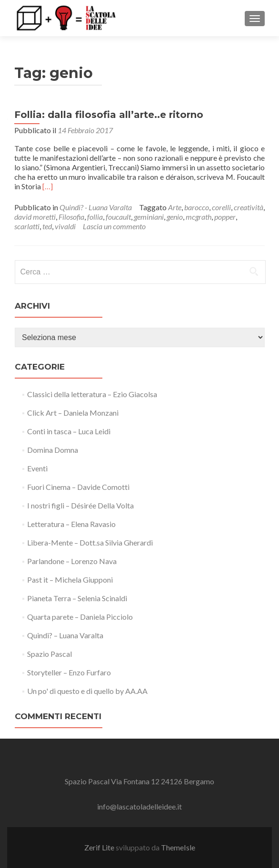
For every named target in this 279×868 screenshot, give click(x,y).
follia (95, 217)
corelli (221, 207)
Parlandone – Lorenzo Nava (72, 561)
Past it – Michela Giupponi (70, 580)
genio (175, 217)
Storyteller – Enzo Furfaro (69, 672)
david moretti (35, 217)
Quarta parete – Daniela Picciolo (80, 617)
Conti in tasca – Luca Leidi (69, 431)
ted (47, 226)
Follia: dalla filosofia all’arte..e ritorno (109, 115)
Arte (175, 207)
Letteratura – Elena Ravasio (71, 524)
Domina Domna (53, 450)
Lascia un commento (114, 226)
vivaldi (65, 226)
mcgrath (199, 217)
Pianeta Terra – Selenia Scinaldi (77, 598)
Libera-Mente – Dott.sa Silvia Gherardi (90, 542)
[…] (48, 186)
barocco (197, 207)
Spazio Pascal (50, 654)
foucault (118, 217)
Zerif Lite (100, 847)
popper (225, 217)
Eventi (37, 468)
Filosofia (71, 217)
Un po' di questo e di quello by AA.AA (87, 691)
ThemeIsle (178, 847)
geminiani (149, 217)
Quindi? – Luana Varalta (65, 635)
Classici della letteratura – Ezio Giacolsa (92, 394)
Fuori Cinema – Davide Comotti (78, 487)
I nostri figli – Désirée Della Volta (80, 505)
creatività (249, 207)
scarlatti (27, 226)
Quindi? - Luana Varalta (96, 207)
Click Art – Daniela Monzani (73, 413)
